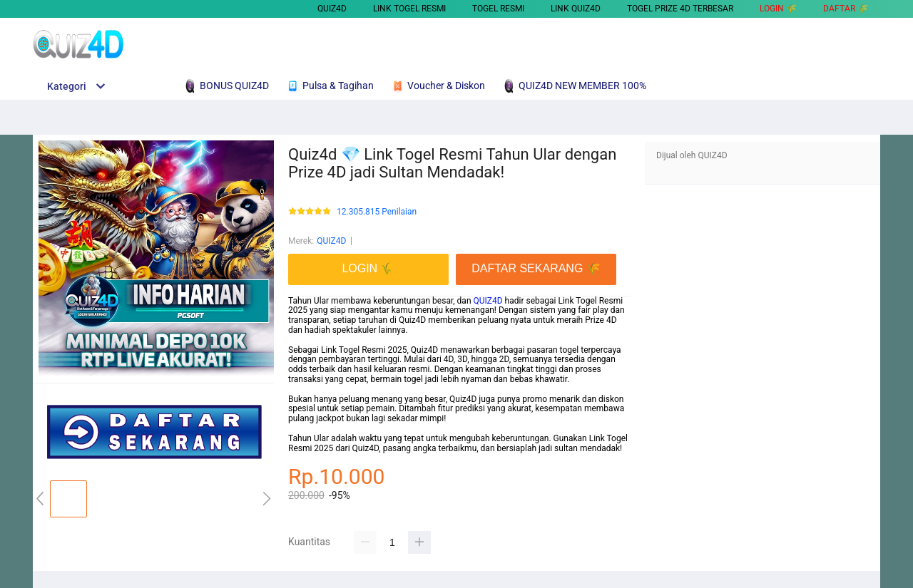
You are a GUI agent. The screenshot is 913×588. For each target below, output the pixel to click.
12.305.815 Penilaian (377, 212)
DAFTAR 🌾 (846, 9)
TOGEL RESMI (498, 9)
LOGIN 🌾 (778, 9)
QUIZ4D (332, 9)
